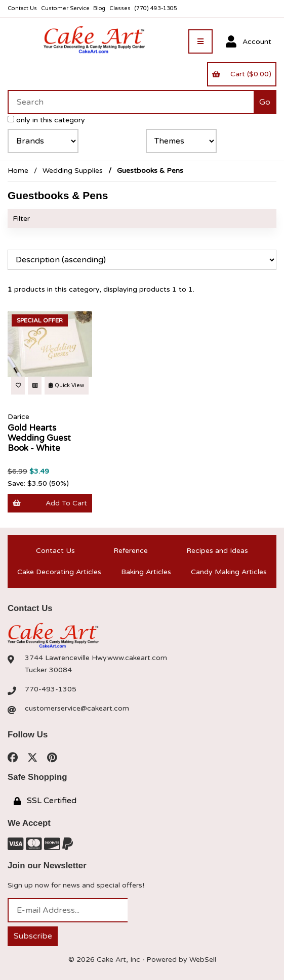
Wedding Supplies (73, 171)
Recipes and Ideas (217, 551)
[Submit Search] (265, 102)
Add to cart (50, 503)
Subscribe (33, 936)
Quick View (66, 385)
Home (18, 171)
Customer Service (65, 8)
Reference (131, 551)
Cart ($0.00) (241, 74)
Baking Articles (146, 572)
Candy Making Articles (229, 572)
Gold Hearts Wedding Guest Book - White (39, 438)
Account (249, 42)
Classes (120, 8)
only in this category (46, 120)
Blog (99, 8)
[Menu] (200, 41)
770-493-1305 (51, 689)
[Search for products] (131, 102)
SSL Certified (45, 801)
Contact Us (22, 8)
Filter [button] (21, 219)
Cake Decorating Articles (59, 572)
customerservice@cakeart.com (77, 708)
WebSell (203, 960)
